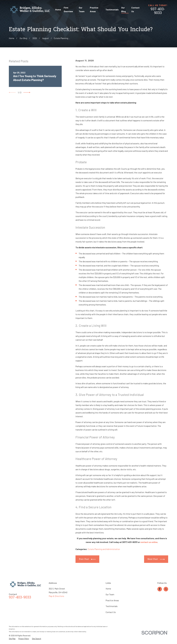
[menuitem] (12, 639)
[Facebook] (160, 589)
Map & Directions (56, 596)
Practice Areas (112, 600)
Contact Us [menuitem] (135, 9)
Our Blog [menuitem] (123, 9)
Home (108, 589)
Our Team (110, 594)
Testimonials (112, 606)
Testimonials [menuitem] (112, 10)
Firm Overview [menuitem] (68, 9)
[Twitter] (166, 589)
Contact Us (111, 612)
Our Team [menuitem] (82, 9)
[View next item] (27, 92)
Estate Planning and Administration (104, 549)
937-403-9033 (158, 11)
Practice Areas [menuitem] (94, 9)
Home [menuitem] (58, 10)
